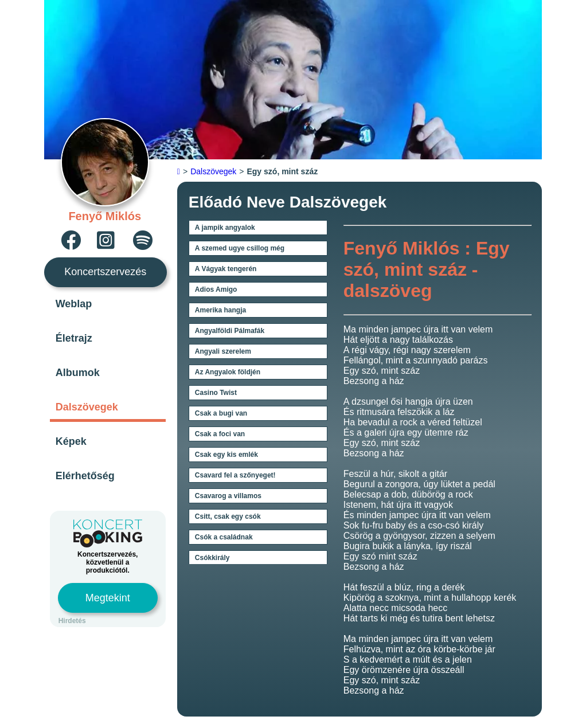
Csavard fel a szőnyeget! (235, 475)
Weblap (74, 304)
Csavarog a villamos (228, 496)
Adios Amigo (216, 289)
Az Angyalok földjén (228, 372)
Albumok (78, 373)
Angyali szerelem (223, 351)
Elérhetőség (85, 476)
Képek (71, 441)
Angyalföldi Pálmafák (230, 331)
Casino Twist (216, 393)
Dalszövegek (87, 407)
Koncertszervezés (105, 272)
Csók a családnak (224, 537)
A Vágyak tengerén (226, 269)
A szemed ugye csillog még (240, 248)
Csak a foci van (220, 434)
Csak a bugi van (221, 413)
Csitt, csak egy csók (228, 516)
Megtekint (108, 598)
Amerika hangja (220, 310)
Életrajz (74, 338)
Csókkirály (212, 558)
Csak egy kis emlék (226, 455)
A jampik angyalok (225, 228)
